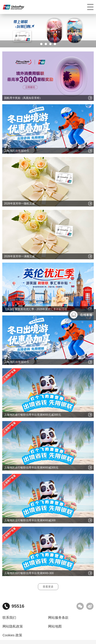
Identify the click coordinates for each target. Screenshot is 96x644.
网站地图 (55, 626)
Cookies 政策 (12, 635)
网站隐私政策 (13, 626)
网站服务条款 (58, 618)
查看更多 (48, 587)
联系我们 (9, 618)
